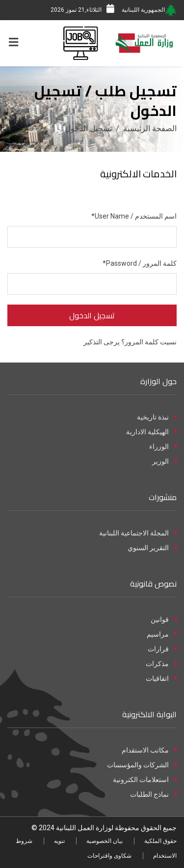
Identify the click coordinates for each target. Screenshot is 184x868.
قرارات (162, 649)
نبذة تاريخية (157, 417)
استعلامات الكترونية (145, 780)
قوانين (164, 619)
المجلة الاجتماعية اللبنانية (138, 533)
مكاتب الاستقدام (149, 750)
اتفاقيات (161, 678)
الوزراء (163, 447)
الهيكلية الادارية (151, 432)
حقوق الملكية (160, 841)
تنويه (59, 841)
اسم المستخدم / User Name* (134, 216)
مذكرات (161, 664)
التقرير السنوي (152, 548)
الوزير (164, 461)
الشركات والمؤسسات (142, 765)
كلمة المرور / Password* (140, 263)
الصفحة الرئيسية (150, 128)
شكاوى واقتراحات (109, 856)
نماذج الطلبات (153, 794)
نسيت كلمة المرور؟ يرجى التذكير (130, 342)
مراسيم (162, 634)
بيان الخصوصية (105, 841)
